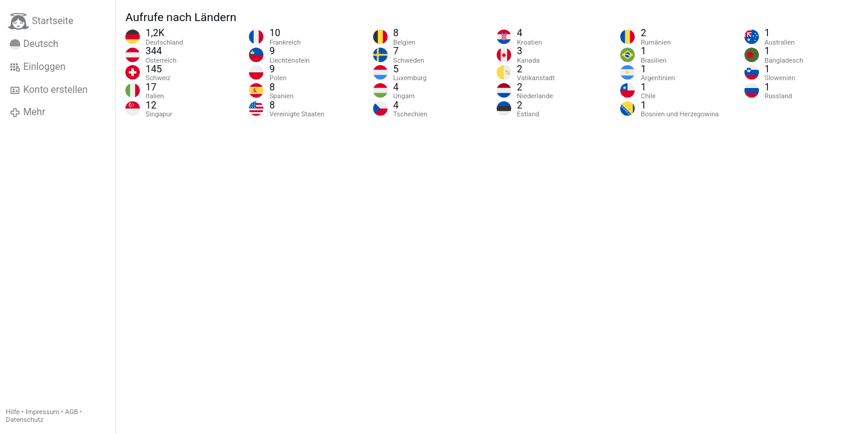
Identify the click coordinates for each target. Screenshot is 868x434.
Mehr (27, 112)
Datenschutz (25, 420)
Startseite (41, 21)
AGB (72, 412)
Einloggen (38, 67)
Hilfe (13, 412)
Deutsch (34, 44)
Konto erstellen (49, 90)
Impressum (42, 412)
